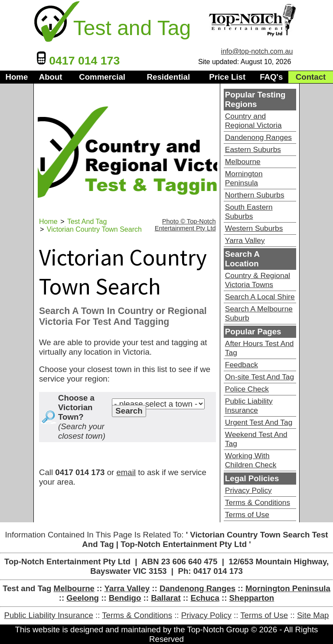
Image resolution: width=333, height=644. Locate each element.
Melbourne (243, 162)
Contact (311, 77)
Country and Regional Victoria (253, 121)
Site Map (313, 615)
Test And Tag (87, 222)
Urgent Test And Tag (259, 422)
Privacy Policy (248, 490)
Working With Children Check (251, 460)
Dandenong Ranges (258, 137)
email (126, 472)
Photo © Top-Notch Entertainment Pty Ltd (185, 225)
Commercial (102, 77)
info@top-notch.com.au (257, 51)
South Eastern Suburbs (249, 212)
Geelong (83, 598)
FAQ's (271, 77)
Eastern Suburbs (253, 149)
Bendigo (125, 598)
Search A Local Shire (260, 297)
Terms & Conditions (258, 502)
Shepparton (252, 598)
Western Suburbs (254, 228)
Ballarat (166, 598)
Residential (169, 77)
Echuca (205, 598)
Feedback (242, 365)
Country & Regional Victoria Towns (258, 280)
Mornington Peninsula (244, 178)
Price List (227, 77)
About (51, 77)
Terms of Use (247, 515)
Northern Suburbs (255, 195)
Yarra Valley (245, 240)
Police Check (247, 389)
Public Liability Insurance (249, 406)
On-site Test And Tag (260, 377)
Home (16, 77)
